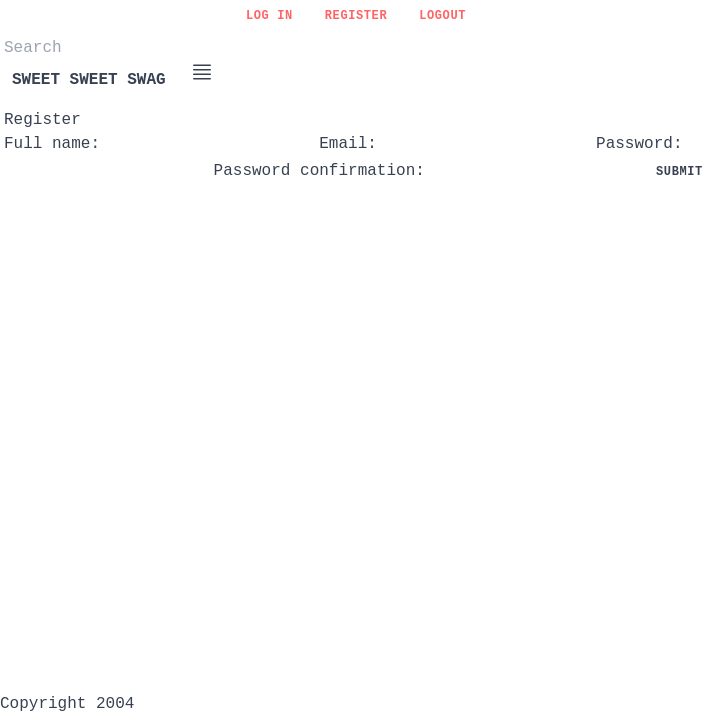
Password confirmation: (319, 171)
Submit (679, 172)
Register (356, 16)
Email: (348, 144)
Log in (269, 16)
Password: (639, 144)
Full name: (52, 144)
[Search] (104, 48)
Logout (442, 16)
